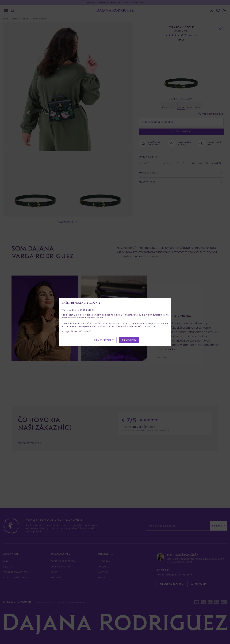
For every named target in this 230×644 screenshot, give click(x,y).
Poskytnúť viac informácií (76, 331)
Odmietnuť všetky (104, 340)
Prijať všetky (129, 340)
